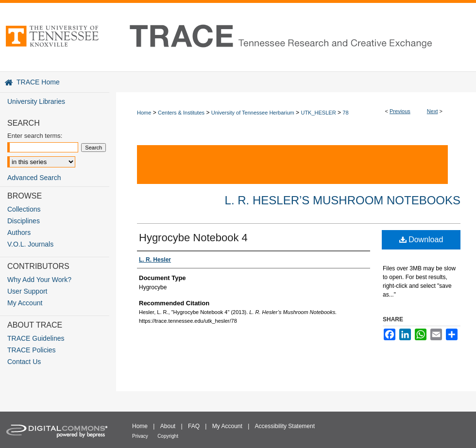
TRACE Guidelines (36, 338)
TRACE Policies (32, 350)
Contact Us (24, 362)
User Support (27, 291)
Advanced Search (34, 178)
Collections (24, 209)
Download (421, 240)
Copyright (168, 436)
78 (345, 113)
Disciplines (24, 221)
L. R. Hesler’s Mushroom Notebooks (343, 200)
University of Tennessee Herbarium (253, 113)
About (168, 426)
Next (433, 111)
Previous (400, 111)
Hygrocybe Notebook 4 (193, 238)
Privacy (140, 436)
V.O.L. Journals (30, 244)
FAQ (194, 426)
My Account (25, 303)
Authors (19, 232)
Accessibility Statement (285, 426)
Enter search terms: (35, 136)
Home (144, 113)
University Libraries (36, 101)
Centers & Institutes (181, 113)
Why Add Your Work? (39, 280)
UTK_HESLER (318, 113)
